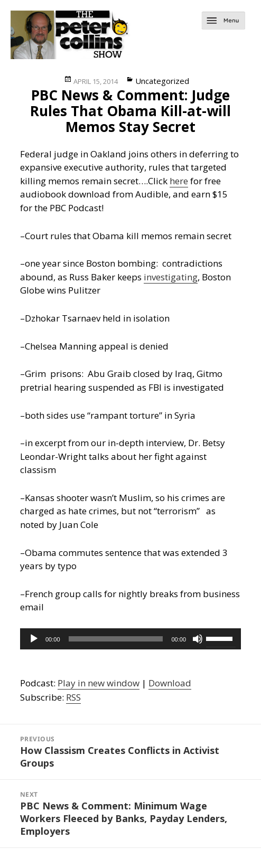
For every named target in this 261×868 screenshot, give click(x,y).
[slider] (116, 639)
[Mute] (198, 639)
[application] (130, 639)
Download (170, 683)
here (179, 181)
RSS (73, 697)
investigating (171, 277)
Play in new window (99, 683)
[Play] (34, 639)
